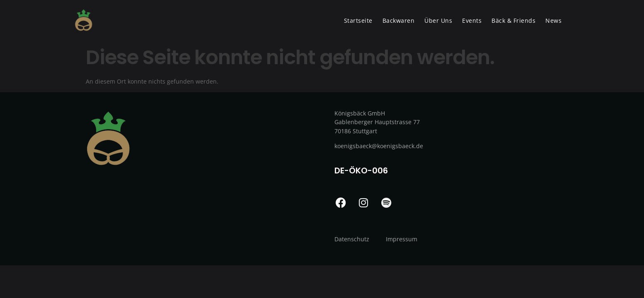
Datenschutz (352, 239)
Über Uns (438, 20)
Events (472, 20)
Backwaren (399, 20)
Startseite (358, 20)
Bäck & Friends (513, 20)
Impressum (402, 239)
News (553, 20)
